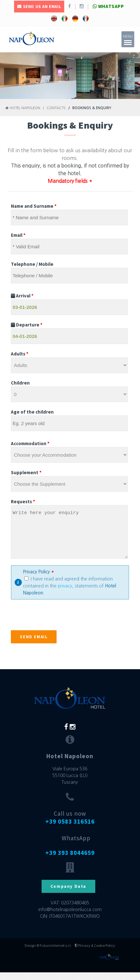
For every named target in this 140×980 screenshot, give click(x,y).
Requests (23, 501)
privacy (65, 594)
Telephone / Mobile (32, 264)
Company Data (68, 894)
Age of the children (32, 412)
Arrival (22, 296)
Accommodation (30, 443)
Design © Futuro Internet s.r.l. (48, 953)
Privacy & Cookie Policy (95, 953)
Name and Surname (34, 206)
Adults (20, 354)
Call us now (70, 825)
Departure (27, 325)
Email (18, 235)
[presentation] (59, 625)
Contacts (56, 108)
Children (20, 383)
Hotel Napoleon (23, 108)
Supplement (26, 472)
